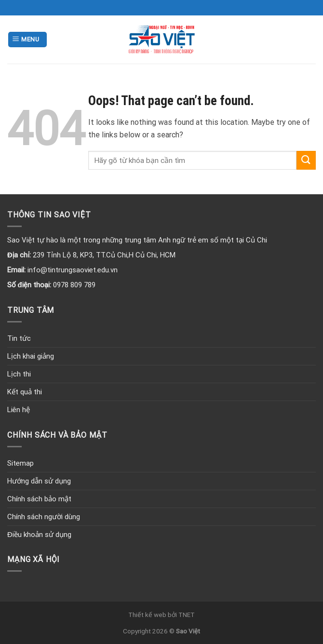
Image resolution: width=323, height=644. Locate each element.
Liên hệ (19, 410)
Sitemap (20, 463)
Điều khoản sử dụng (39, 535)
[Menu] (27, 40)
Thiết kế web (147, 615)
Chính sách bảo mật (39, 499)
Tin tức (19, 338)
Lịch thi (19, 374)
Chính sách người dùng (44, 517)
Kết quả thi (25, 392)
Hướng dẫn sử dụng (39, 481)
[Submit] (306, 160)
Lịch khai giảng (31, 356)
